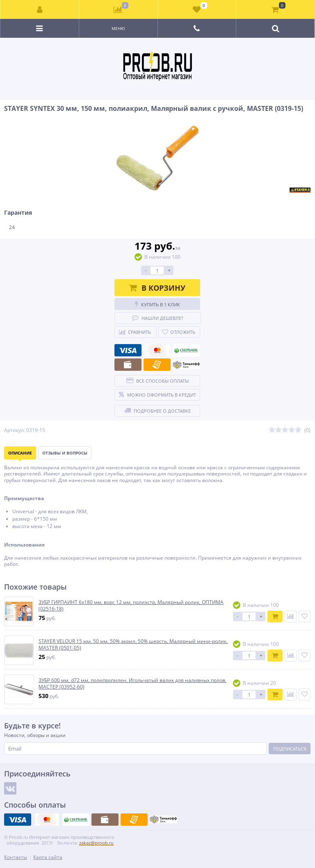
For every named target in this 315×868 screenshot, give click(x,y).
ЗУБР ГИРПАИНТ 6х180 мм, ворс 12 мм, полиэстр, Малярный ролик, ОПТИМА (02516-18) (131, 605)
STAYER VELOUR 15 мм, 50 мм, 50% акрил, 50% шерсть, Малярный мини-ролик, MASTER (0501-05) (133, 644)
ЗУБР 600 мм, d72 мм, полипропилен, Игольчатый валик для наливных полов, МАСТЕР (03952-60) (132, 683)
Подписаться (290, 749)
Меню (118, 28)
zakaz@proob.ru (96, 843)
